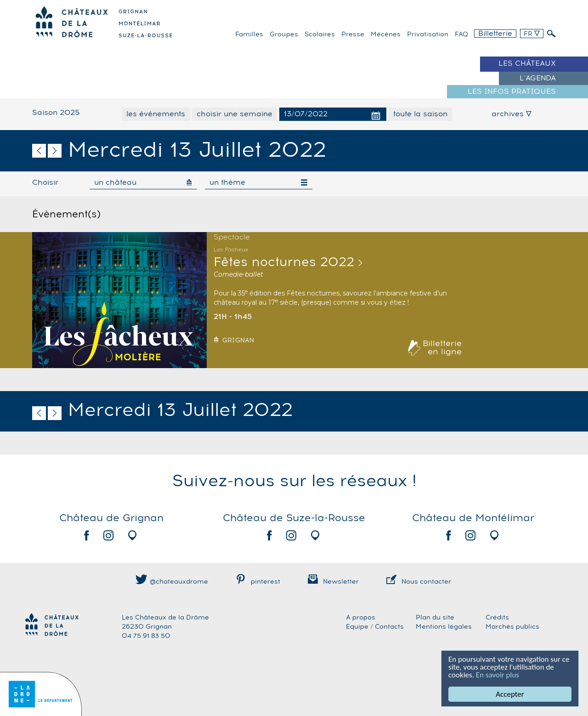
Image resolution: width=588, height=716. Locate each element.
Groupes (284, 34)
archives (512, 114)
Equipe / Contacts (375, 627)
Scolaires (320, 34)
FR (532, 34)
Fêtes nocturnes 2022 (284, 263)
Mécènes (386, 34)
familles (249, 34)
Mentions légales (444, 627)
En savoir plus (498, 675)
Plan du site (435, 618)
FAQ (461, 34)
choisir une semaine (235, 114)
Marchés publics (512, 627)
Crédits (497, 618)
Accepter (510, 694)
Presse (353, 34)
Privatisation (428, 34)
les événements (156, 114)
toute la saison (420, 114)
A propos (361, 618)
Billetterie (495, 34)
